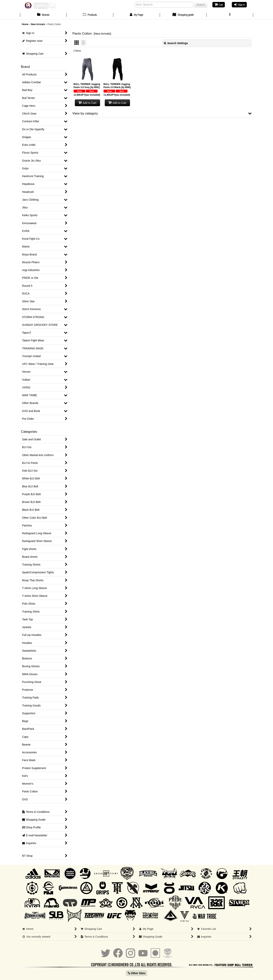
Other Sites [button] (137, 973)
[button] (230, 15)
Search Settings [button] (176, 43)
